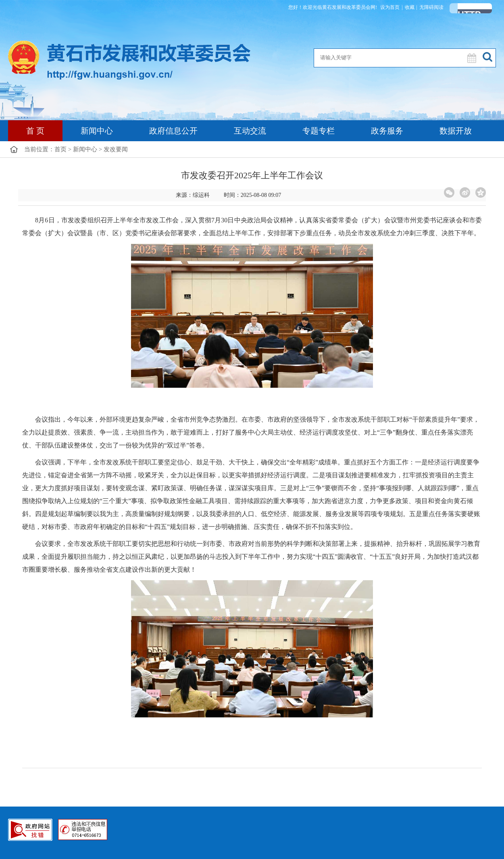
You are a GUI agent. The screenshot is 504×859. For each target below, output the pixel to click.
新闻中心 (97, 131)
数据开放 (456, 131)
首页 (60, 149)
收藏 (410, 7)
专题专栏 (319, 131)
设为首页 (390, 7)
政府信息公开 (173, 131)
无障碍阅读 (431, 7)
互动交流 (250, 131)
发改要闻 (116, 149)
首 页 (35, 131)
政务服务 (387, 131)
